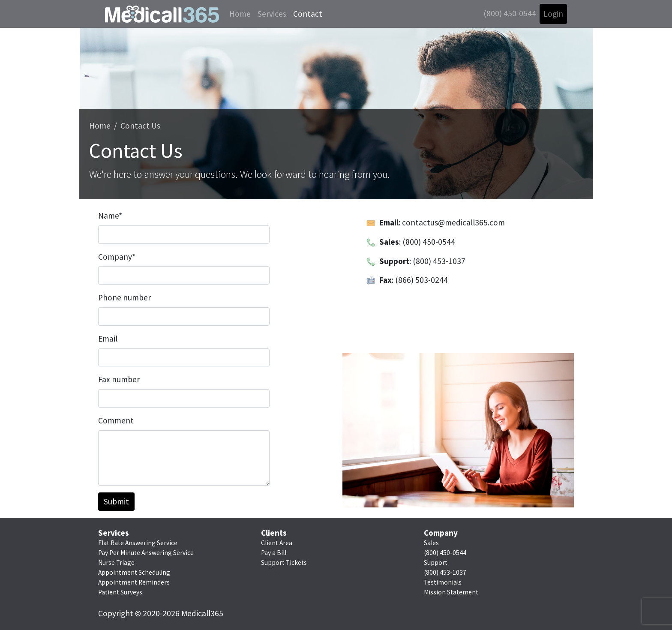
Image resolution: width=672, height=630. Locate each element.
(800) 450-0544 (510, 13)
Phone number (124, 297)
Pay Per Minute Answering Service (146, 553)
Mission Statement (451, 592)
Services (272, 14)
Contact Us (140, 126)
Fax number (119, 379)
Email (108, 339)
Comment (116, 420)
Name (110, 216)
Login (553, 14)
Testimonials (443, 582)
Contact (308, 14)
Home (240, 14)
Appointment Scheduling (134, 572)
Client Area (277, 543)
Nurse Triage (116, 562)
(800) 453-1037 (445, 572)
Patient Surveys (120, 592)
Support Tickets (284, 562)
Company (117, 257)
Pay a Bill (274, 553)
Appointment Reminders (134, 582)
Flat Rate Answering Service (138, 543)
